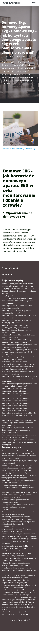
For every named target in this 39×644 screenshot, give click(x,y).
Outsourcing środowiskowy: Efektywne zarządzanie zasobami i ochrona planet (17, 518)
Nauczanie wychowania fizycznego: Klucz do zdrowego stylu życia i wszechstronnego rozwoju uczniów (19, 415)
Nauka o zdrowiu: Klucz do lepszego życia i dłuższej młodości (18, 302)
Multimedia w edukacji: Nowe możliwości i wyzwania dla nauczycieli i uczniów (18, 368)
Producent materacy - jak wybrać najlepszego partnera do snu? (19, 462)
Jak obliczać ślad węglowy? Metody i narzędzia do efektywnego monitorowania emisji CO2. (19, 591)
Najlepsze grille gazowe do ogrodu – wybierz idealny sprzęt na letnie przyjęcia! (19, 476)
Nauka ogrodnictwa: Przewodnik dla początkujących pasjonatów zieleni (15, 326)
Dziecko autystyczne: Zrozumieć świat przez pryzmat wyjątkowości (19, 457)
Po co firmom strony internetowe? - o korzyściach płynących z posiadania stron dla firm (19, 570)
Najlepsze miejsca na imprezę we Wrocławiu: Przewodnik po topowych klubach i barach (19, 601)
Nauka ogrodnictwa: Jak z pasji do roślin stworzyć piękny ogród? (17, 312)
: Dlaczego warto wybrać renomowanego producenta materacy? (17, 501)
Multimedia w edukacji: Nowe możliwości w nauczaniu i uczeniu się (18, 373)
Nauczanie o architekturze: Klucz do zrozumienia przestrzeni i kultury (15, 390)
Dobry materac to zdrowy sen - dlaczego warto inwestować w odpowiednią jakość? (18, 452)
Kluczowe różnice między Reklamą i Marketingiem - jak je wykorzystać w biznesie (19, 596)
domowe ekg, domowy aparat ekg (19, 149)
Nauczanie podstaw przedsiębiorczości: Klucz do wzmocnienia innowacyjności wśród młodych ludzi (19, 352)
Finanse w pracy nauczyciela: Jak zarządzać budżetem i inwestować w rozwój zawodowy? (19, 535)
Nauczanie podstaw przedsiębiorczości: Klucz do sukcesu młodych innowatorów (19, 346)
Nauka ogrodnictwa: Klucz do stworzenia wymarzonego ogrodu (17, 307)
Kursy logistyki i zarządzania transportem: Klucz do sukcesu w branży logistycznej (18, 297)
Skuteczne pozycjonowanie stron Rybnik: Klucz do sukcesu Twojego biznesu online (17, 285)
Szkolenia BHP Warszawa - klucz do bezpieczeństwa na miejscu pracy (15, 581)
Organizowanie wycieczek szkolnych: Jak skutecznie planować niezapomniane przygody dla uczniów (17, 430)
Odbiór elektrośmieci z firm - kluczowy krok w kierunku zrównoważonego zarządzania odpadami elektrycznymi (19, 495)
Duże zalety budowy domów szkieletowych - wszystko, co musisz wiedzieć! (18, 513)
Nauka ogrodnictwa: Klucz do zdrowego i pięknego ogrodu (17, 331)
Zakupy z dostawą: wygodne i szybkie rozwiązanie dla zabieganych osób (16, 564)
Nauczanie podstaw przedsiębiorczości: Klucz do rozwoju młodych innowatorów (19, 385)
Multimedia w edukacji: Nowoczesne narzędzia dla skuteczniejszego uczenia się (18, 363)
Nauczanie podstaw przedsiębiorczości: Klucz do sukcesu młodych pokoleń (19, 358)
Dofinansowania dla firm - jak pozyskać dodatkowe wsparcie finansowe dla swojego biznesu (19, 607)
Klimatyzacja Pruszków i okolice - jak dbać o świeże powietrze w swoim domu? (18, 576)
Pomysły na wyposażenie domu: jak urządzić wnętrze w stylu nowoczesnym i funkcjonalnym (18, 507)
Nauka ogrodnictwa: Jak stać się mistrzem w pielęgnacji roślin (19, 317)
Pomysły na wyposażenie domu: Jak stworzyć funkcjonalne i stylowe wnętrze (19, 586)
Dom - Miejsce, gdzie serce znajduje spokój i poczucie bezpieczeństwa (19, 481)
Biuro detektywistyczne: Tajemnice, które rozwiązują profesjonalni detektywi (18, 472)
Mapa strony (7, 274)
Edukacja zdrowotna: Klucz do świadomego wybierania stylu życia (18, 336)
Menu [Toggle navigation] (34, 3)
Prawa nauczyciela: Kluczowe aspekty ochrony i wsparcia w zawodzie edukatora (19, 436)
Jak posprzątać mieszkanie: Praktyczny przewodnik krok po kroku (16, 530)
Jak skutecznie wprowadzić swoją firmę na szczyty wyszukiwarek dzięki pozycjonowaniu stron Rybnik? (19, 442)
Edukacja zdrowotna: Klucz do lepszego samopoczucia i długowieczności (17, 341)
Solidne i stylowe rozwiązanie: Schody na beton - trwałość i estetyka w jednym (17, 613)
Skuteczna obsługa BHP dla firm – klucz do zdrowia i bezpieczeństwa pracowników (18, 467)
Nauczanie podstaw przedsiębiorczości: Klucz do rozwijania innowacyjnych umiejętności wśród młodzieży (19, 379)
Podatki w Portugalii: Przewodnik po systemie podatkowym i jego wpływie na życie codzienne (19, 541)
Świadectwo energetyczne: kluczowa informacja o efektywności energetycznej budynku (18, 487)
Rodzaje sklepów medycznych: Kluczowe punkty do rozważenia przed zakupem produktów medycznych (17, 548)
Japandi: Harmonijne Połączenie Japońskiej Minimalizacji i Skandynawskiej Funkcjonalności (18, 524)
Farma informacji (11, 3)
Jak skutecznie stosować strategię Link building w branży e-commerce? (16, 554)
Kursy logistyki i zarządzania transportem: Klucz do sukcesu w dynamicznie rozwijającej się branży (19, 291)
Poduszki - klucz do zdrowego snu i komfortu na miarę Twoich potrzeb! (19, 559)
